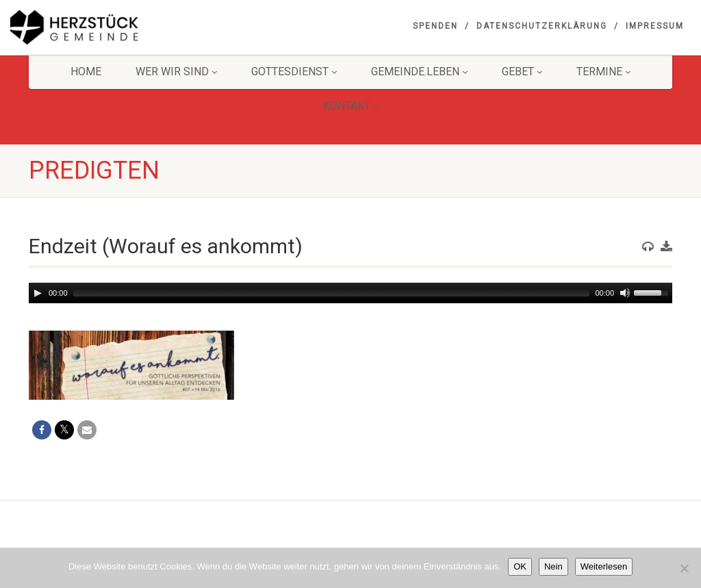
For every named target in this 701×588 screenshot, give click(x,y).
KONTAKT (351, 106)
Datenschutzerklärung (542, 26)
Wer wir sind (176, 72)
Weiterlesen (604, 566)
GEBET (522, 72)
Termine (603, 72)
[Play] (38, 293)
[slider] (332, 293)
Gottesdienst (294, 72)
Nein (553, 566)
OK (520, 566)
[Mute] (625, 293)
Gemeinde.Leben (419, 72)
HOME (86, 72)
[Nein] (684, 568)
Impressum (655, 26)
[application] (350, 293)
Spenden (435, 26)
